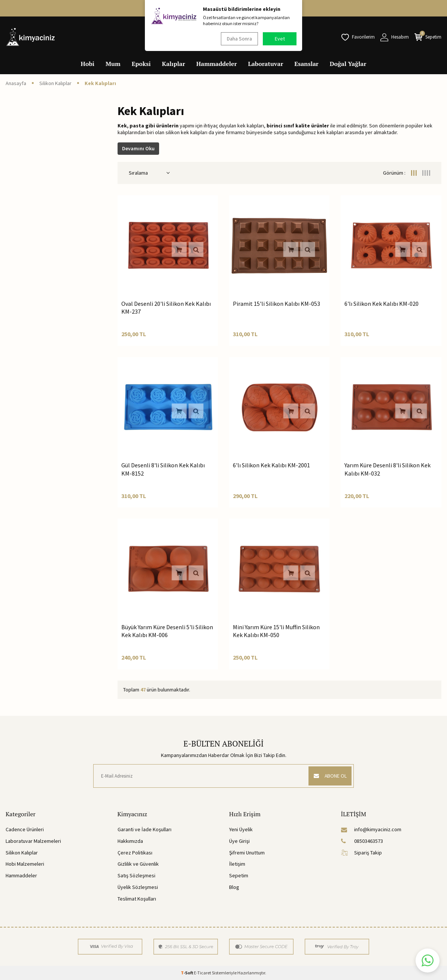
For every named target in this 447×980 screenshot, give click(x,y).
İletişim (237, 864)
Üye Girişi (239, 841)
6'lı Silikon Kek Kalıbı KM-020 (381, 304)
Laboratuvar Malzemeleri (33, 841)
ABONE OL (329, 776)
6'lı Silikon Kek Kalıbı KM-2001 (271, 465)
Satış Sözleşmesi (136, 875)
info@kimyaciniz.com (371, 829)
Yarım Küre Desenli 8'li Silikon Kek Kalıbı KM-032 (387, 469)
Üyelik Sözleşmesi (138, 887)
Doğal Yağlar (348, 64)
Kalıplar (174, 64)
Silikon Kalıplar (55, 83)
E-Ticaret (203, 973)
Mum (113, 64)
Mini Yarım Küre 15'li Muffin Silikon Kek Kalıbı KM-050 (276, 631)
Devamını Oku (138, 148)
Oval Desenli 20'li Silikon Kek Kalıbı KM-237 (166, 307)
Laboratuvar (266, 64)
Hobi (88, 64)
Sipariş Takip (361, 853)
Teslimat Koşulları (137, 899)
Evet (280, 39)
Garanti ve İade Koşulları (145, 829)
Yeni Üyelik (241, 829)
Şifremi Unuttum (247, 853)
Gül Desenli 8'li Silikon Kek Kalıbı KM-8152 (163, 469)
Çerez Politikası (135, 853)
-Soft (187, 973)
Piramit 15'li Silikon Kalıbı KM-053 (276, 304)
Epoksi (141, 64)
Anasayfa (16, 83)
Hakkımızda (130, 841)
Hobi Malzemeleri (25, 864)
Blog (234, 887)
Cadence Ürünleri (25, 829)
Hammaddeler (216, 64)
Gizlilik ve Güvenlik (138, 864)
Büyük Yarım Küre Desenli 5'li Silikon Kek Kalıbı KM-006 (167, 631)
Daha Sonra (239, 39)
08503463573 (362, 841)
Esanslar (306, 64)
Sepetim (239, 875)
